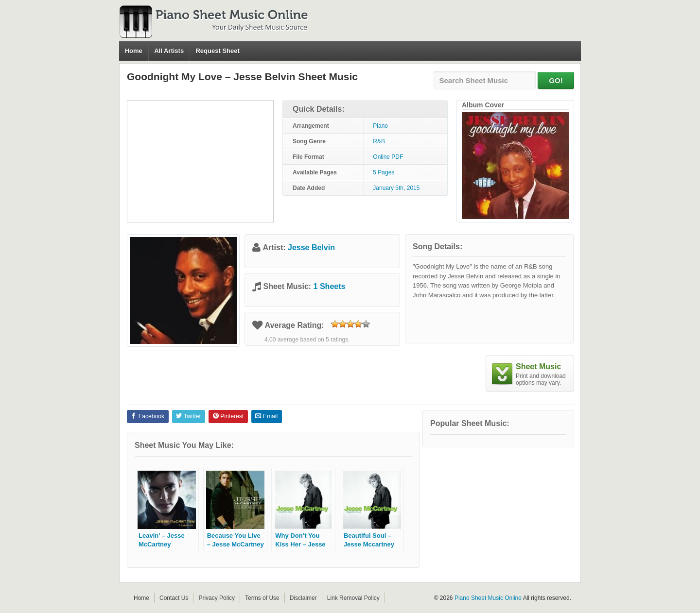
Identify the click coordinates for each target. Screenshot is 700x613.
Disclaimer (303, 598)
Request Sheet (217, 51)
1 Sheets (330, 286)
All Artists (169, 51)
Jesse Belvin (311, 247)
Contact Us (174, 598)
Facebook (148, 416)
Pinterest (228, 416)
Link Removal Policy (353, 598)
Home (134, 51)
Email (266, 416)
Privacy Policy (217, 598)
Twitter (188, 416)
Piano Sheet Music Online (488, 598)
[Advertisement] (200, 161)
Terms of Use (262, 598)
